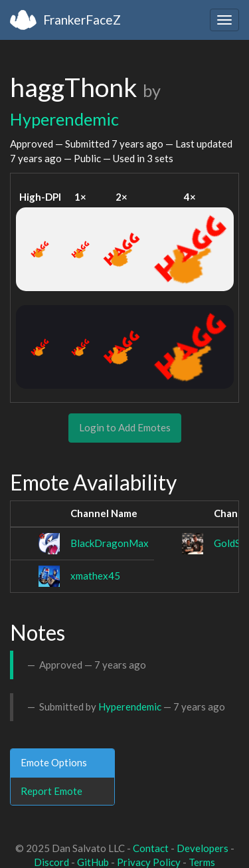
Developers (203, 848)
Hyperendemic (64, 119)
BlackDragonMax (110, 543)
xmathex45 (95, 576)
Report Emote (51, 791)
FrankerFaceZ (82, 20)
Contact (151, 848)
